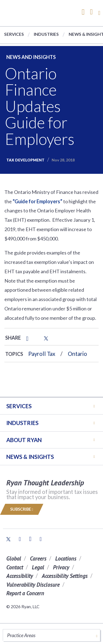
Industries (46, 34)
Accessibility (20, 576)
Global (14, 558)
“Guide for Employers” (37, 201)
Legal (38, 567)
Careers (38, 558)
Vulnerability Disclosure (33, 585)
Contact (15, 567)
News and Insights (31, 57)
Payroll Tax (42, 354)
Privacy (61, 567)
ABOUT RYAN (24, 440)
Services (14, 34)
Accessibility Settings (65, 576)
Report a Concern (25, 593)
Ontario (77, 354)
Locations (66, 558)
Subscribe (22, 509)
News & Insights (30, 457)
